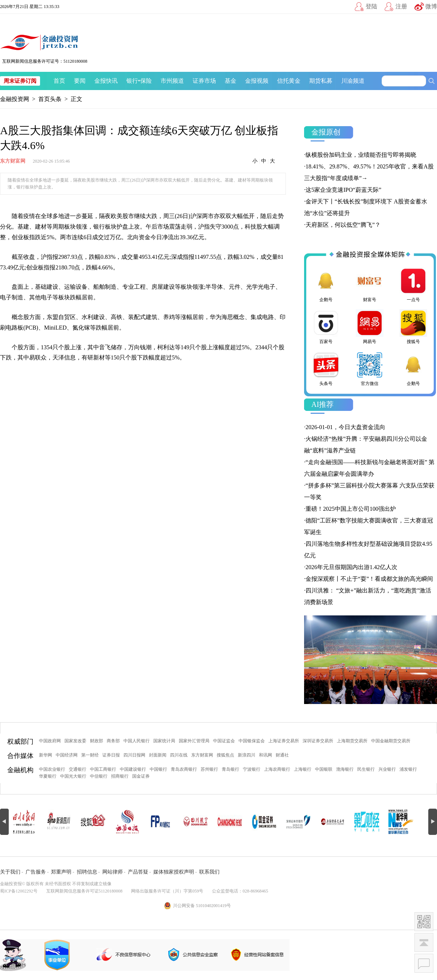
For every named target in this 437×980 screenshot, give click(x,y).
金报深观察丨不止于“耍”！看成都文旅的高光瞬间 (369, 579)
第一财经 (90, 755)
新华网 (46, 755)
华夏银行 (48, 776)
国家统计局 (164, 741)
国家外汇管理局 (194, 741)
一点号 (413, 285)
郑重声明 (61, 872)
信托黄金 (289, 81)
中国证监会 (224, 741)
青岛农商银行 (184, 769)
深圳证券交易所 (318, 741)
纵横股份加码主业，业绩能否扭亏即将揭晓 (361, 155)
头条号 (326, 369)
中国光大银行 (73, 776)
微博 (431, 6)
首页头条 (50, 99)
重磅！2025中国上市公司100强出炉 (351, 509)
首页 (59, 81)
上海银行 (303, 769)
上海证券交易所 (284, 741)
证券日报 (111, 755)
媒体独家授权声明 (174, 872)
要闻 (80, 81)
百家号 (326, 327)
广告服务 (36, 872)
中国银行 (158, 769)
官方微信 (370, 369)
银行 (132, 81)
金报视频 (257, 81)
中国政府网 (50, 741)
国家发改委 (75, 741)
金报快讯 (106, 81)
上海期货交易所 (352, 741)
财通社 (282, 755)
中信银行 (99, 776)
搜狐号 (413, 327)
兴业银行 (387, 769)
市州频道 (172, 81)
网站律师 (113, 872)
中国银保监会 (252, 741)
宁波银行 (252, 769)
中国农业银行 (52, 769)
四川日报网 (134, 755)
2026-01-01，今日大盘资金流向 (345, 427)
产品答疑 (138, 872)
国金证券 (141, 776)
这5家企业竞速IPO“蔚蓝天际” (343, 190)
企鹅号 (326, 285)
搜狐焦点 (225, 755)
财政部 (97, 741)
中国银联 (324, 769)
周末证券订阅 (20, 81)
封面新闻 (158, 755)
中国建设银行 (133, 769)
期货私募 (321, 81)
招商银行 (120, 776)
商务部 (113, 741)
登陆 (371, 6)
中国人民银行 (137, 741)
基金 (231, 81)
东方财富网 (13, 161)
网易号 (370, 327)
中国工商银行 (103, 769)
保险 (146, 81)
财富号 (370, 285)
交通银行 (78, 769)
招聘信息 (87, 872)
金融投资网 (15, 99)
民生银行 (366, 769)
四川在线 (179, 755)
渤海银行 (345, 769)
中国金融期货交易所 (391, 741)
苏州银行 (209, 769)
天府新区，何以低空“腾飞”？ (343, 225)
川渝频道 (353, 81)
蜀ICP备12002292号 (19, 891)
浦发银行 (408, 769)
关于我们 (10, 872)
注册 (401, 6)
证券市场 (204, 81)
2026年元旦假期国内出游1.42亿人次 (351, 567)
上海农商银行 (277, 769)
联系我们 (209, 872)
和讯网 (265, 755)
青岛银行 (231, 769)
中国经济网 (67, 755)
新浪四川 (247, 755)
